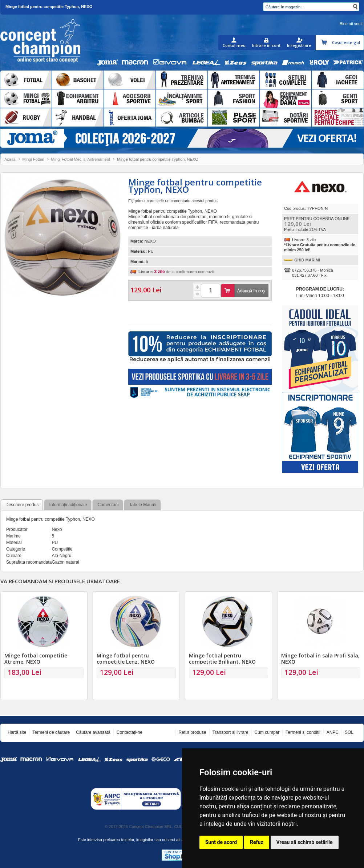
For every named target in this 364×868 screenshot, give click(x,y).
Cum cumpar (267, 732)
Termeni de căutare (51, 732)
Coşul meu (325, 43)
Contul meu (234, 45)
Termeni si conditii (303, 732)
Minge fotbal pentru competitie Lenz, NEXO (126, 659)
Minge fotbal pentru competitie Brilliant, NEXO (222, 659)
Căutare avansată (93, 732)
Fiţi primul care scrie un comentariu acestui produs (173, 201)
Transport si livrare (230, 732)
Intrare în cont (266, 45)
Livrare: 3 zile (304, 240)
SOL (349, 732)
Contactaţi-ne (130, 732)
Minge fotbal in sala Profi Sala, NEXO (320, 659)
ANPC (333, 732)
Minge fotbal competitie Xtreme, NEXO (36, 659)
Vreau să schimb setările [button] (305, 842)
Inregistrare (299, 45)
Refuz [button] (257, 842)
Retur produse (193, 732)
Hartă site (17, 732)
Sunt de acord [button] (221, 842)
